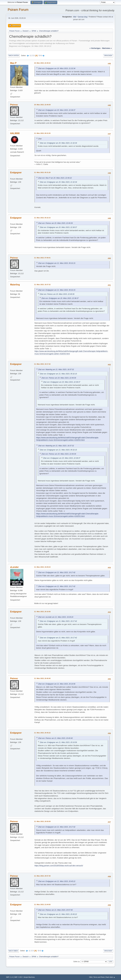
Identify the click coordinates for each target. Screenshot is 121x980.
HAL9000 (15, 133)
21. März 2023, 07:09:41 (42, 258)
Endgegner (16, 173)
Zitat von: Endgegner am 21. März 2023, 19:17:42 (57, 573)
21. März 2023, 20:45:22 (42, 733)
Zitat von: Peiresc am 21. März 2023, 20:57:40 (55, 910)
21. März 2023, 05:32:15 (42, 218)
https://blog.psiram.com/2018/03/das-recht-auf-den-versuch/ (59, 866)
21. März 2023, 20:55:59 (42, 821)
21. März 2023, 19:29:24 (42, 567)
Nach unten (14, 56)
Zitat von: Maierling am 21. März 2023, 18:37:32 (56, 370)
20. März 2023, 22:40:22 (42, 63)
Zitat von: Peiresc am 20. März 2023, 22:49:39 (55, 223)
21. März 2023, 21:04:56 (42, 904)
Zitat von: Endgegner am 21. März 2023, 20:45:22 (57, 881)
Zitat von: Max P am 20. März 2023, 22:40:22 (55, 178)
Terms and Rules (99, 977)
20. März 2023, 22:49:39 (42, 105)
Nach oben (13, 951)
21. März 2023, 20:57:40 (42, 876)
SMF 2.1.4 (9, 977)
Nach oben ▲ (110, 977)
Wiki (75, 17)
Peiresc (14, 105)
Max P (13, 63)
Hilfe (91, 977)
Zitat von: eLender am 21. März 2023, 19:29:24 (56, 617)
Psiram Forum (18, 10)
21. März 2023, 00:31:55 (42, 133)
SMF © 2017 (18, 977)
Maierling (15, 285)
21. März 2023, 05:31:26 (42, 172)
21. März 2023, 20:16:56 (42, 612)
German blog (82, 17)
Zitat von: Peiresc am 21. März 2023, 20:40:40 (55, 738)
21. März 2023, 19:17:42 (42, 364)
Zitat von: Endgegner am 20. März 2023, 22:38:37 (57, 110)
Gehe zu (76, 962)
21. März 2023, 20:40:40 (42, 678)
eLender (14, 567)
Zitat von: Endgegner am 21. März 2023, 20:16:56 (57, 684)
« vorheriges (95, 48)
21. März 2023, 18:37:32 (42, 285)
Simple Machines (29, 977)
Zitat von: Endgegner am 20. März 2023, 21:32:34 (57, 68)
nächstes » (107, 48)
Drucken (108, 56)
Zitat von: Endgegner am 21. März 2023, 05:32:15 (57, 263)
